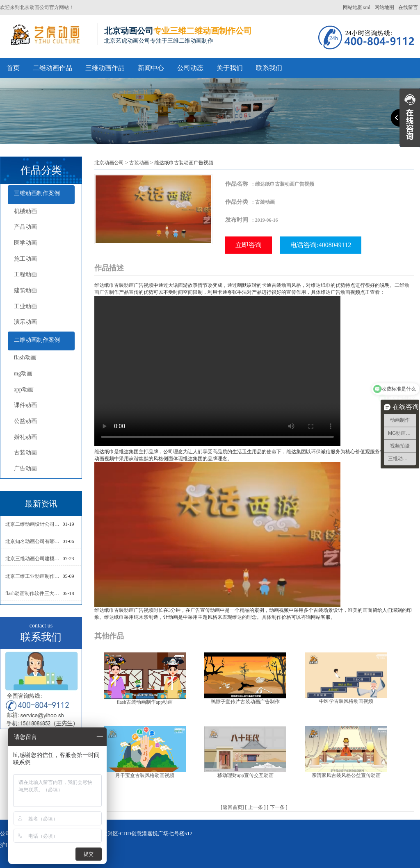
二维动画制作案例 (37, 340)
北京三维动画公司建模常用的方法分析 (34, 559)
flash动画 (25, 358)
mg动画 (23, 374)
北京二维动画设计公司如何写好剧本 (34, 524)
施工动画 (25, 259)
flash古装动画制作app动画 (145, 702)
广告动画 (25, 469)
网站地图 (384, 7)
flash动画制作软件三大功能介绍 (34, 593)
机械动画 (25, 211)
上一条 (256, 807)
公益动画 (25, 421)
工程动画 (25, 274)
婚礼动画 (25, 437)
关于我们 (230, 68)
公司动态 (190, 68)
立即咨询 (249, 245)
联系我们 (269, 68)
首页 (13, 68)
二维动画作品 (52, 68)
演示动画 (25, 322)
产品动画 (25, 227)
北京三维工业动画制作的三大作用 (34, 576)
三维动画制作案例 (37, 193)
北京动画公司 (109, 163)
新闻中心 (151, 68)
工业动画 (25, 306)
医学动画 (25, 243)
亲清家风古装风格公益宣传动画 (346, 775)
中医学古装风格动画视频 (346, 701)
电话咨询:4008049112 (321, 245)
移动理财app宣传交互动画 (245, 775)
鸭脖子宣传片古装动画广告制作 (245, 702)
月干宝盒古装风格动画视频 (145, 775)
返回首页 (233, 807)
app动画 (24, 390)
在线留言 (408, 7)
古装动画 (25, 453)
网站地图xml (357, 7)
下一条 (277, 807)
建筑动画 (25, 290)
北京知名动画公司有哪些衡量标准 (34, 541)
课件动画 (25, 405)
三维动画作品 (105, 68)
